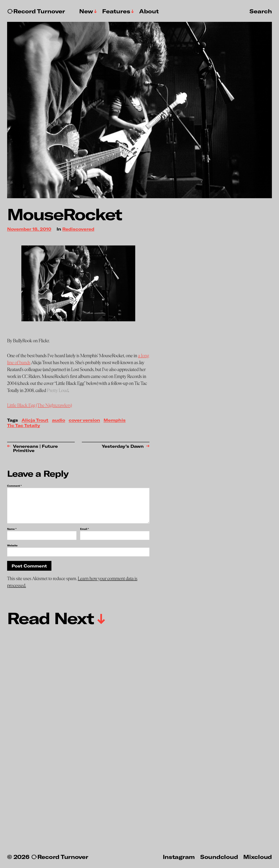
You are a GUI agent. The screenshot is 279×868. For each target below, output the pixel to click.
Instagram (179, 857)
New (86, 11)
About (149, 11)
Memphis (115, 420)
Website (12, 545)
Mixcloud (258, 857)
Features (116, 11)
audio (59, 420)
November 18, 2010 (29, 229)
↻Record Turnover (36, 11)
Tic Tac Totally (24, 426)
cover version (84, 420)
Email (84, 529)
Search (261, 11)
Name (12, 529)
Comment (14, 486)
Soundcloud (219, 857)
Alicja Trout (35, 420)
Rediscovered (78, 229)
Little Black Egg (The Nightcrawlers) (40, 405)
